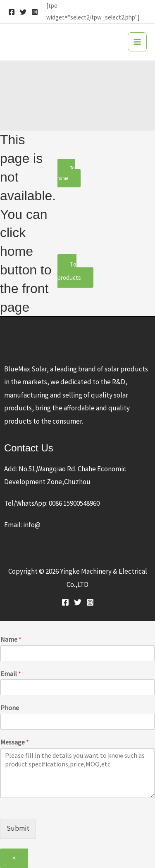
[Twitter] (23, 12)
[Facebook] (12, 12)
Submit (18, 828)
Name (11, 639)
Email (11, 674)
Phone (10, 708)
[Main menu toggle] (137, 42)
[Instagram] (35, 12)
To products (69, 271)
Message (15, 742)
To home (66, 173)
